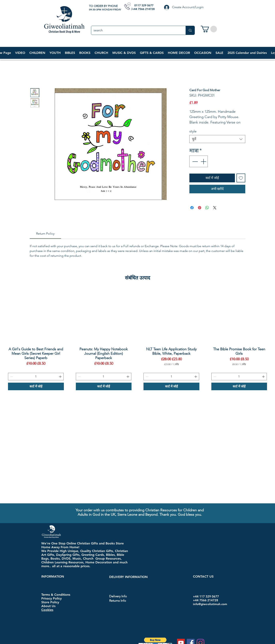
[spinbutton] (36, 377)
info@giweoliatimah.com (210, 604)
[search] (135, 30)
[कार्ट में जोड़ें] (36, 387)
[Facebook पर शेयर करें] (192, 208)
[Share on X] (215, 208)
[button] (37, 53)
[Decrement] (195, 161)
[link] (209, 29)
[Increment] (204, 161)
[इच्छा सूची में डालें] (241, 178)
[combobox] (217, 139)
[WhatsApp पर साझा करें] (207, 208)
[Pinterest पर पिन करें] (200, 208)
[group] (137, 339)
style (193, 131)
